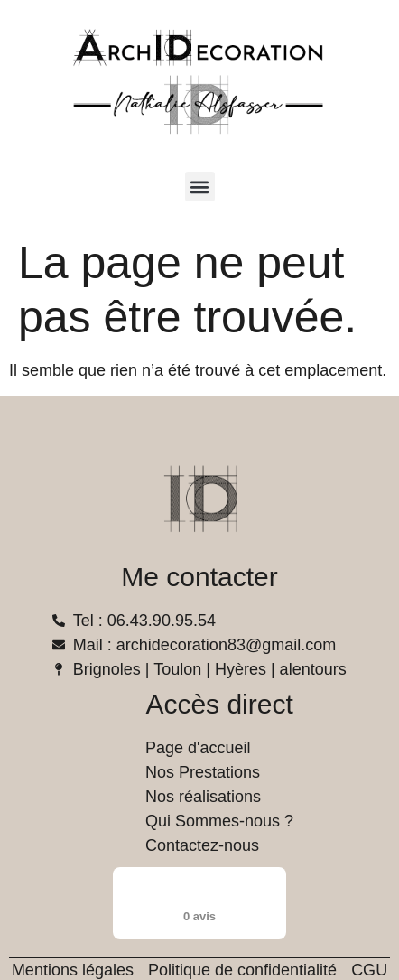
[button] (200, 187)
